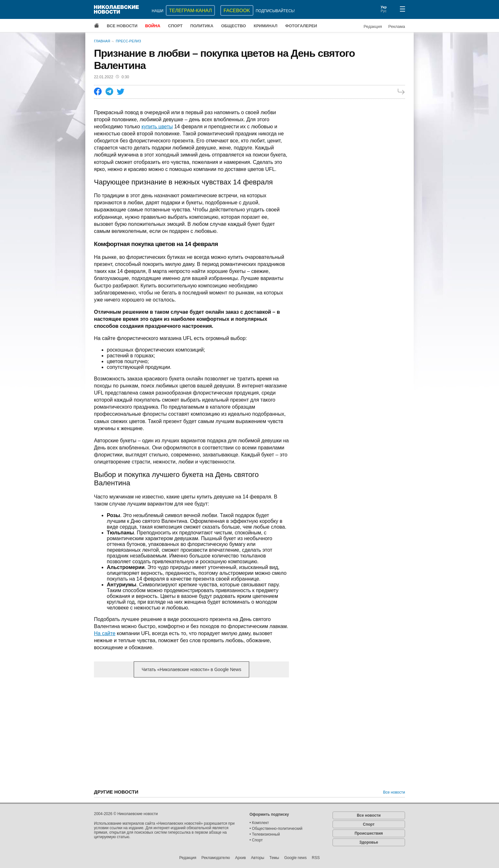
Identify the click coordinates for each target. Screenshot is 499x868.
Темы (274, 858)
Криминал (266, 26)
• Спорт (256, 840)
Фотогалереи (301, 26)
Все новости (122, 26)
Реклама (397, 26)
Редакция (373, 26)
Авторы (258, 858)
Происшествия (369, 833)
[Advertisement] (191, 733)
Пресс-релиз (128, 41)
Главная (102, 41)
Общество (233, 26)
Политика (202, 26)
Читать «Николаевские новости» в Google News (191, 669)
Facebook (237, 10)
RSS (316, 858)
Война (153, 26)
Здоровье (369, 842)
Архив (241, 858)
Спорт (175, 26)
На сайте (105, 633)
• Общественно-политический (276, 829)
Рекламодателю (216, 858)
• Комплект (259, 823)
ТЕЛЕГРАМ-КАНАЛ (190, 10)
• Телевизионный (265, 834)
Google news (295, 858)
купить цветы (157, 127)
